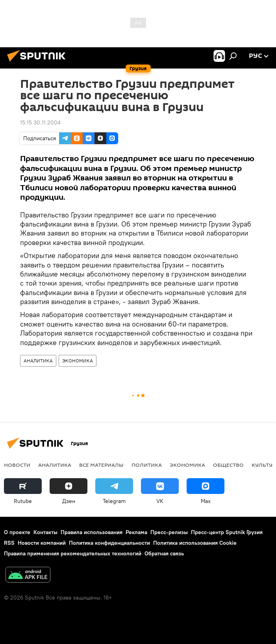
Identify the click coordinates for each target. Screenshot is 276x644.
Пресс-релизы (169, 532)
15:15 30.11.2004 (40, 122)
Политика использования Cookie (195, 543)
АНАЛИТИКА (38, 361)
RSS (9, 543)
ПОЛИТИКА (147, 465)
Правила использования (92, 532)
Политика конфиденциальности (109, 543)
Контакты (45, 532)
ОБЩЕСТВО (228, 465)
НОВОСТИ (17, 465)
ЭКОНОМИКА (78, 361)
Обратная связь (164, 553)
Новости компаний (42, 543)
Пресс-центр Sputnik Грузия (227, 532)
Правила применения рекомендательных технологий (73, 553)
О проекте (17, 532)
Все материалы (101, 465)
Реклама (136, 532)
